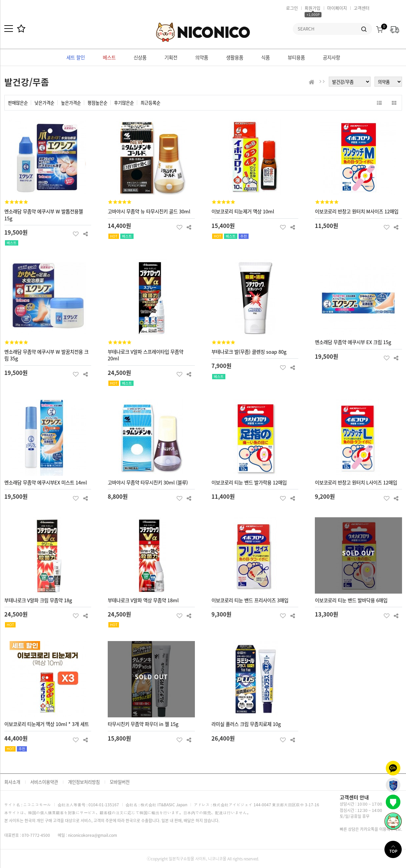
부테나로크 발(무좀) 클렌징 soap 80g (249, 352)
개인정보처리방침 (84, 782)
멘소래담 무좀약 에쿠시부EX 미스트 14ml (46, 482)
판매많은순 (18, 103)
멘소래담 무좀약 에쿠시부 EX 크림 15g (353, 342)
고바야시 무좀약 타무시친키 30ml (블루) (148, 482)
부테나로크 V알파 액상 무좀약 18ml (143, 600)
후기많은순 (124, 103)
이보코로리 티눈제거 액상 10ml (243, 211)
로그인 (292, 8)
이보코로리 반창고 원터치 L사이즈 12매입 (356, 482)
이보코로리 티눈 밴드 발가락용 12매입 (249, 482)
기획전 (171, 57)
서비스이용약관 (44, 782)
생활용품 (235, 57)
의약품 (202, 57)
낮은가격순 (44, 103)
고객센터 (362, 8)
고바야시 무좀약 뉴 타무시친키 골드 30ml (149, 211)
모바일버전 (120, 782)
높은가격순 (71, 103)
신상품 (140, 57)
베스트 (109, 57)
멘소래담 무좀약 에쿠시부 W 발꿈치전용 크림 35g (46, 355)
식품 (265, 57)
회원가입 (313, 8)
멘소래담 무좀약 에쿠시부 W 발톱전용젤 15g (44, 215)
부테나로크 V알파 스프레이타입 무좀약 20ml (145, 355)
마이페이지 (337, 8)
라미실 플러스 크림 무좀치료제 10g (246, 724)
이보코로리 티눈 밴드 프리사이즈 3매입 (250, 600)
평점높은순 (97, 103)
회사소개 (12, 782)
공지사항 (331, 57)
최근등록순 (150, 103)
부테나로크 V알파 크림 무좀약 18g (38, 600)
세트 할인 (76, 57)
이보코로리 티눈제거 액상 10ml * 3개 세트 (47, 724)
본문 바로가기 (0, 0)
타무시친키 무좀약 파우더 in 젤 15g (143, 724)
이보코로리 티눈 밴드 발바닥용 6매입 (351, 600)
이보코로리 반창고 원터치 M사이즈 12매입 (357, 211)
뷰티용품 (296, 57)
